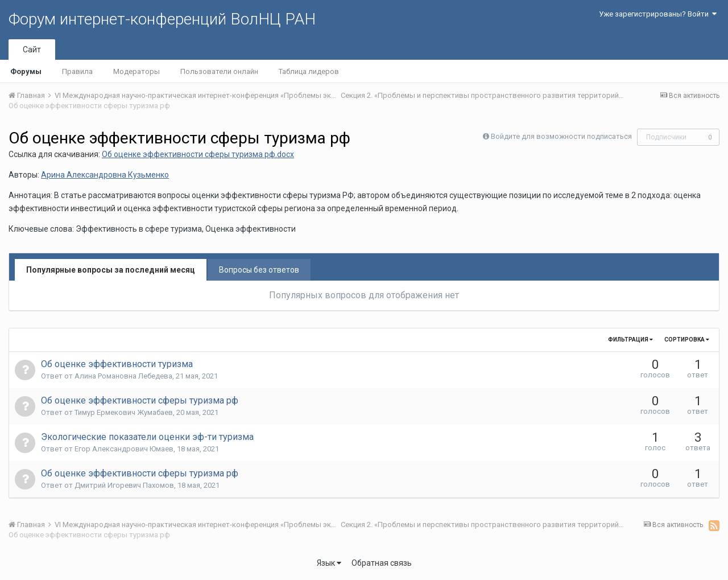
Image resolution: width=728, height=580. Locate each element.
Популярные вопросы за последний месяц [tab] (111, 270)
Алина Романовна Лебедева (123, 376)
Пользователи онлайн (219, 71)
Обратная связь (382, 563)
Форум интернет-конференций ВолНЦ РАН (162, 19)
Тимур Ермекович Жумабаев (124, 412)
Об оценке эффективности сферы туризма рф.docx (198, 154)
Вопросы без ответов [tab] (259, 270)
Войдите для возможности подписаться (561, 136)
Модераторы (136, 71)
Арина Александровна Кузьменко (105, 175)
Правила (77, 71)
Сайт (32, 50)
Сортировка (687, 340)
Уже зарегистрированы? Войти (658, 14)
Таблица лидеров (309, 71)
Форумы (26, 71)
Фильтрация (630, 340)
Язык (329, 563)
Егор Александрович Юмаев (124, 449)
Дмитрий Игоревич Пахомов (124, 485)
